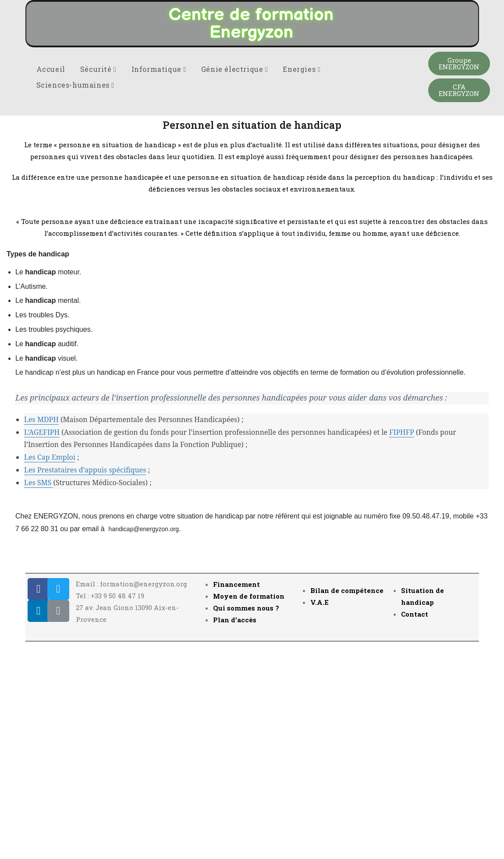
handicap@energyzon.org (144, 744)
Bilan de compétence (347, 806)
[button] (459, 279)
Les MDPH (41, 635)
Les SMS (39, 698)
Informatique (159, 284)
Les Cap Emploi (50, 672)
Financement (236, 799)
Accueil (51, 284)
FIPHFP (402, 647)
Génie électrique (235, 284)
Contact (415, 829)
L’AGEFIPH (42, 647)
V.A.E (319, 817)
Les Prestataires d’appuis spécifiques (85, 685)
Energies (302, 284)
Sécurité (98, 284)
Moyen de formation (249, 811)
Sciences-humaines (75, 300)
